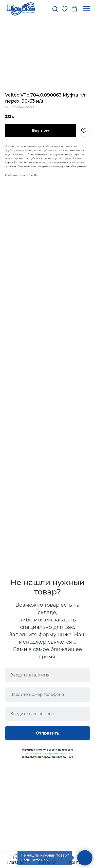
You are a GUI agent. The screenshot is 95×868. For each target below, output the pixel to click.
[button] (55, 9)
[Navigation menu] (86, 9)
